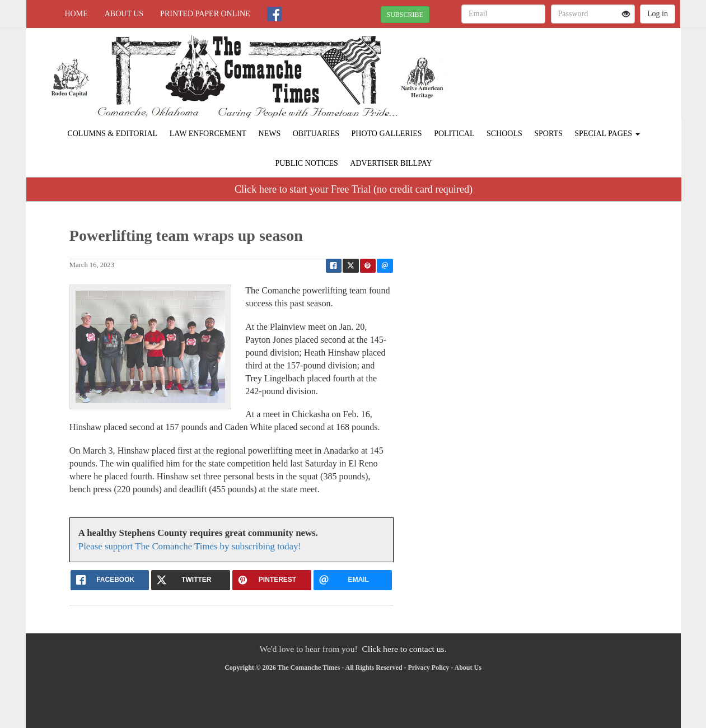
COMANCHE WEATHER (578, 67)
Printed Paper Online (205, 14)
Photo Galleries (386, 134)
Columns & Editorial (112, 134)
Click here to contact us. (404, 649)
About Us (124, 14)
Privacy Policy (428, 668)
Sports (548, 134)
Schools (504, 134)
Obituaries (316, 134)
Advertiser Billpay (391, 163)
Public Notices (306, 163)
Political (454, 134)
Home (76, 14)
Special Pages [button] (607, 134)
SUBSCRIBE (405, 15)
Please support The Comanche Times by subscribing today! (190, 546)
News (270, 134)
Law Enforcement (208, 134)
